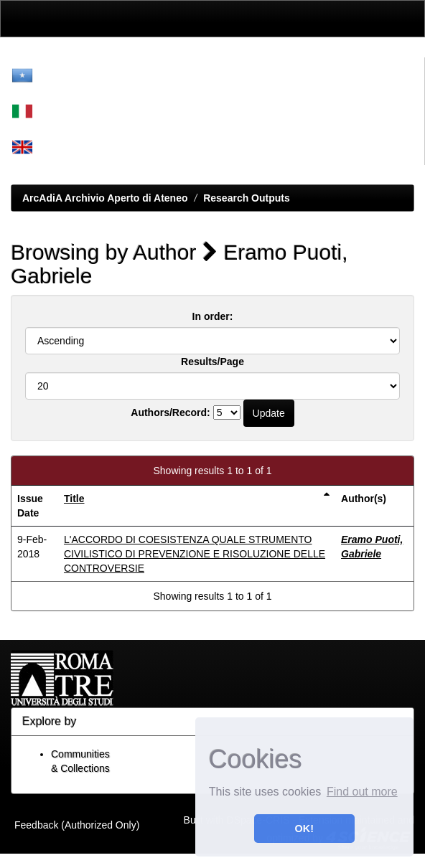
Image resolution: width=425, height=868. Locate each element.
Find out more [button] (362, 792)
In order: (213, 316)
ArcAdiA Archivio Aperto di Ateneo (105, 198)
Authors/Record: (170, 412)
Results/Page (212, 362)
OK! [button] (304, 829)
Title (74, 499)
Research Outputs (247, 198)
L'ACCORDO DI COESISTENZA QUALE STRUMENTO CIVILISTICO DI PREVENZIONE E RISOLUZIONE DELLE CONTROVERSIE (195, 554)
